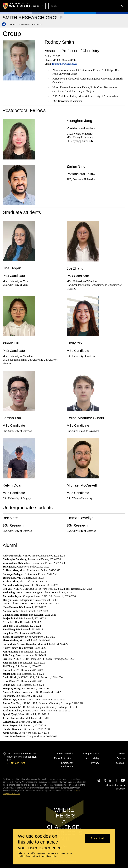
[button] (99, 6)
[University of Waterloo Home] (16, 6)
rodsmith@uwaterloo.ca (65, 64)
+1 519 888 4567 (16, 763)
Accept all (97, 838)
